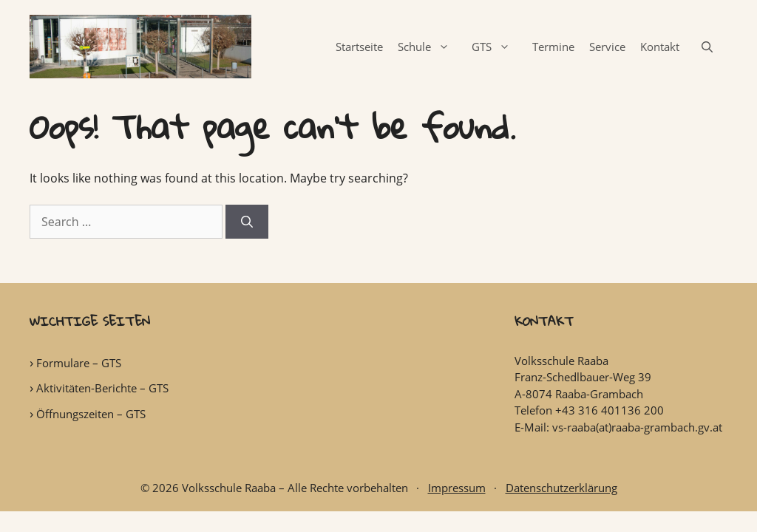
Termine (553, 47)
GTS (498, 47)
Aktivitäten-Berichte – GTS (102, 388)
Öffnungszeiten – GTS (91, 414)
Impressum (457, 488)
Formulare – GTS (79, 363)
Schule (431, 47)
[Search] (247, 222)
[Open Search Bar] (707, 47)
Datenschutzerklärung (561, 488)
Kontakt (660, 47)
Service (607, 47)
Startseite (359, 47)
